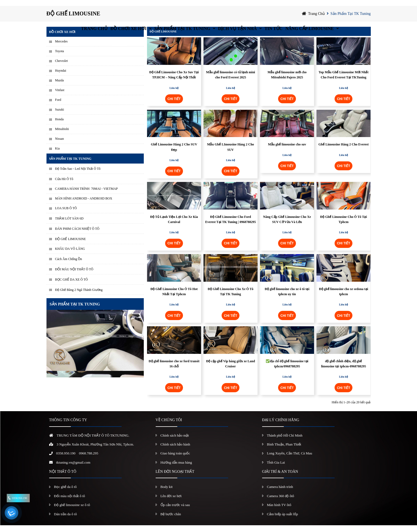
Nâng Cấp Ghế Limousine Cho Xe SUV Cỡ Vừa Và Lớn (287, 226)
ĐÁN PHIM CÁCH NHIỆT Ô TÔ (77, 235)
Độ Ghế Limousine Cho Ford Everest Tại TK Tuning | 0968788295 (230, 226)
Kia (57, 155)
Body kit (167, 493)
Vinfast (60, 97)
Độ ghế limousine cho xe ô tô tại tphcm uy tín (287, 298)
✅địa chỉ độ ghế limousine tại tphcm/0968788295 (287, 370)
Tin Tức (288, 7)
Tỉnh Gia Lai (276, 469)
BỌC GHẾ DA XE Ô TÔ (71, 286)
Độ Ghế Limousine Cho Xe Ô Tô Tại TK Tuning (230, 298)
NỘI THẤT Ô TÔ (63, 478)
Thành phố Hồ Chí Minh (285, 442)
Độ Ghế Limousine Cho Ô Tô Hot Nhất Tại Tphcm (174, 298)
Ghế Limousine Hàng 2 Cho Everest (343, 151)
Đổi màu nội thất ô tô (70, 502)
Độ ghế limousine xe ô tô (72, 512)
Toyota (60, 58)
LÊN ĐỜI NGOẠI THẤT (175, 478)
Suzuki (60, 116)
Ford (58, 107)
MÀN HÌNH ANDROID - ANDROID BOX (84, 205)
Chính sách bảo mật (175, 442)
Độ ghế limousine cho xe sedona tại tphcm (343, 298)
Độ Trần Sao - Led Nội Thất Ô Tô (78, 175)
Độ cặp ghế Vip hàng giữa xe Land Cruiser (231, 370)
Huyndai (61, 77)
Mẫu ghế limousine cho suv (287, 151)
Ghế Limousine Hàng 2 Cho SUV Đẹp (174, 154)
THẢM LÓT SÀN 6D (69, 225)
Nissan (60, 145)
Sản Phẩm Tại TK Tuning (176, 7)
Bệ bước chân (171, 521)
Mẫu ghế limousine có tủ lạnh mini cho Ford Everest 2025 (230, 82)
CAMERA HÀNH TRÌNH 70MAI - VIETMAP (86, 195)
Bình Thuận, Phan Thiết (284, 451)
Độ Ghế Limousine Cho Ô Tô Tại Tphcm (343, 226)
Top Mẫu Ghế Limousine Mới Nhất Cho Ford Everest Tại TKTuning (344, 82)
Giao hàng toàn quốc (175, 460)
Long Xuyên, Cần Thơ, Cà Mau (290, 460)
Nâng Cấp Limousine (335, 7)
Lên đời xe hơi (171, 502)
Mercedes (61, 48)
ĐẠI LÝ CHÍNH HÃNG (281, 427)
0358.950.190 (66, 460)
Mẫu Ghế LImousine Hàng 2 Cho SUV (231, 154)
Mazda (60, 87)
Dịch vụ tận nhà (241, 7)
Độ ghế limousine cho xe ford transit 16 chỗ (174, 370)
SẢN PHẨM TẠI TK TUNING (75, 311)
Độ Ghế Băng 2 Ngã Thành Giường (79, 297)
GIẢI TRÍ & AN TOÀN (280, 478)
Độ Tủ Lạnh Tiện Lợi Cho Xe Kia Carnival (174, 226)
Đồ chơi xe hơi (111, 7)
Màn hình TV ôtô (279, 512)
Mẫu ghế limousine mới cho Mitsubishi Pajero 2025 (287, 82)
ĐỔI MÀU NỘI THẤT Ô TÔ (74, 276)
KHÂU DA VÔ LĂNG (70, 255)
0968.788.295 (89, 460)
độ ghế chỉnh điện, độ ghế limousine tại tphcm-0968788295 (343, 370)
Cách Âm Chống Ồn (69, 266)
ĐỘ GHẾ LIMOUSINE (71, 246)
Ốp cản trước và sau (175, 512)
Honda (59, 126)
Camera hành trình (280, 493)
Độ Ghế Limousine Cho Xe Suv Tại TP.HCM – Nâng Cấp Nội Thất (174, 82)
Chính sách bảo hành (175, 451)
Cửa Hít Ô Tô (64, 186)
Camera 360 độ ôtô (281, 502)
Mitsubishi (62, 136)
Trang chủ (66, 7)
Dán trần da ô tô (66, 521)
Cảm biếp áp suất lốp (283, 521)
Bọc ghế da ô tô (65, 493)
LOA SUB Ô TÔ (66, 215)
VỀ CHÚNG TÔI (169, 427)
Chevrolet (61, 68)
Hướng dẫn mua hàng (176, 469)
